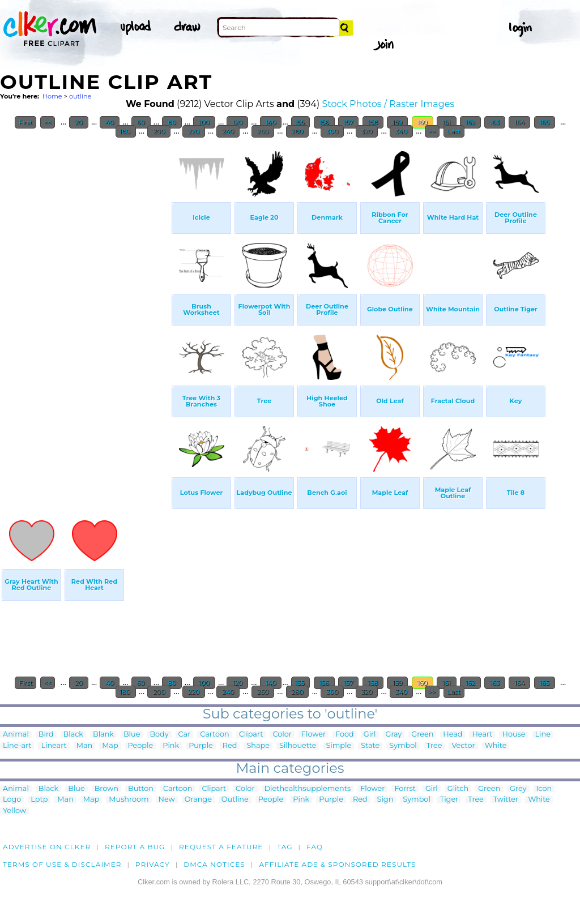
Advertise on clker (47, 847)
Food (345, 735)
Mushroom (129, 800)
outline (80, 96)
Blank (103, 735)
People (141, 746)
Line (543, 735)
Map (110, 746)
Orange (198, 800)
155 (301, 122)
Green (422, 735)
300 (332, 131)
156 (324, 122)
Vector (463, 746)
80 (172, 122)
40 (110, 122)
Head (453, 735)
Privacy (153, 864)
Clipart (251, 735)
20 (79, 122)
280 (298, 131)
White (496, 746)
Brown (106, 789)
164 (519, 122)
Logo (12, 800)
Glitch (458, 789)
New (167, 800)
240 (228, 131)
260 (263, 131)
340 (401, 131)
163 (495, 122)
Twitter (506, 800)
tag (285, 847)
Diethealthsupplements (308, 789)
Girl (370, 735)
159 (397, 122)
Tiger (449, 800)
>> (432, 131)
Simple (338, 746)
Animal (16, 735)
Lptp (39, 800)
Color (282, 735)
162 (470, 122)
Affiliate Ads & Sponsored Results (337, 864)
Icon (544, 789)
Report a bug (135, 847)
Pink (171, 746)
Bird (46, 735)
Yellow (14, 811)
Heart (482, 735)
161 (447, 122)
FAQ (315, 847)
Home (52, 96)
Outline (235, 800)
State (370, 746)
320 (367, 131)
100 (204, 122)
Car (185, 735)
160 (423, 122)
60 (141, 122)
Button (141, 789)
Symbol (403, 746)
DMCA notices (214, 864)
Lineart (54, 746)
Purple (201, 746)
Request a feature (221, 847)
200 (159, 131)
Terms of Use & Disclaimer (62, 864)
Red (230, 746)
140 (271, 122)
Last (454, 131)
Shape (258, 746)
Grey (518, 789)
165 (545, 122)
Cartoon (215, 735)
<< (48, 122)
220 (194, 131)
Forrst (405, 789)
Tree (434, 746)
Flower (314, 735)
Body (159, 735)
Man (84, 746)
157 (349, 122)
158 (373, 122)
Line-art (17, 746)
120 (237, 122)
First (26, 122)
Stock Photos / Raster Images (388, 104)
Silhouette (298, 746)
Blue (132, 735)
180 (126, 131)
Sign (385, 800)
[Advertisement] (85, 314)
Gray (394, 735)
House (513, 735)
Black (73, 735)
